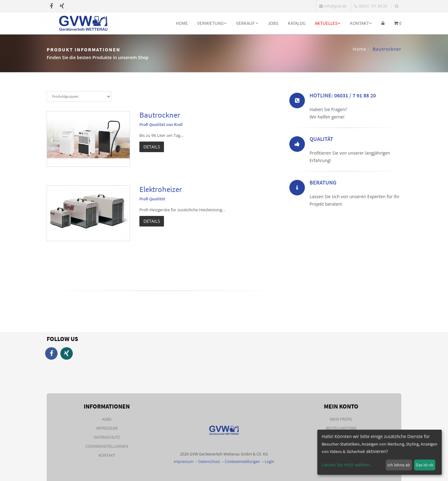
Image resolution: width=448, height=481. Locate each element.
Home (182, 23)
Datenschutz (107, 437)
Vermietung (212, 23)
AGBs (107, 419)
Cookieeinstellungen (107, 446)
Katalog (297, 23)
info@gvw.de (333, 6)
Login (269, 462)
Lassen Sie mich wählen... (347, 465)
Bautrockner (160, 115)
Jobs (273, 23)
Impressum (107, 428)
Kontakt (361, 23)
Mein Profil (341, 419)
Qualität (321, 139)
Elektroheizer (161, 189)
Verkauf (247, 23)
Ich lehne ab (399, 465)
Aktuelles (328, 23)
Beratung (323, 182)
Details (152, 147)
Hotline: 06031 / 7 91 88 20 (343, 95)
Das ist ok (425, 465)
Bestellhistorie (341, 428)
